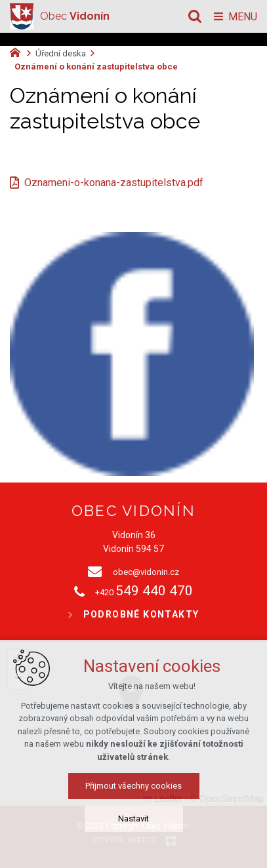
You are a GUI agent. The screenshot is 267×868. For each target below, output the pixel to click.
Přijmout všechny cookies (133, 786)
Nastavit (133, 819)
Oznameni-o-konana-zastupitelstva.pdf (114, 183)
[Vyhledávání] (195, 16)
